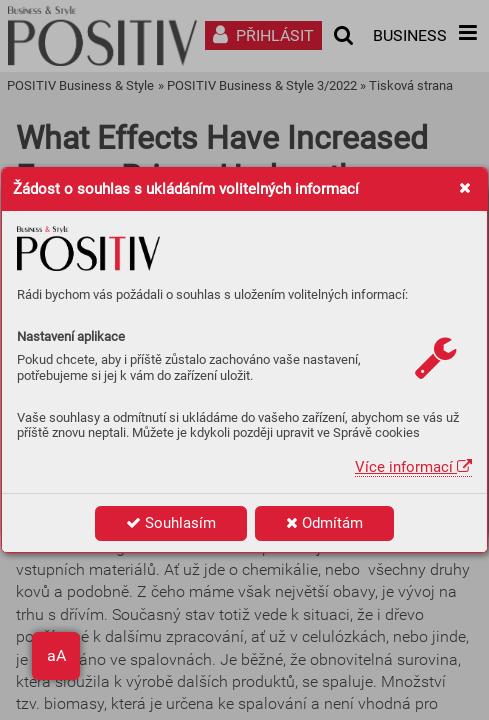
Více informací (413, 467)
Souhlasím (171, 523)
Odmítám (324, 523)
